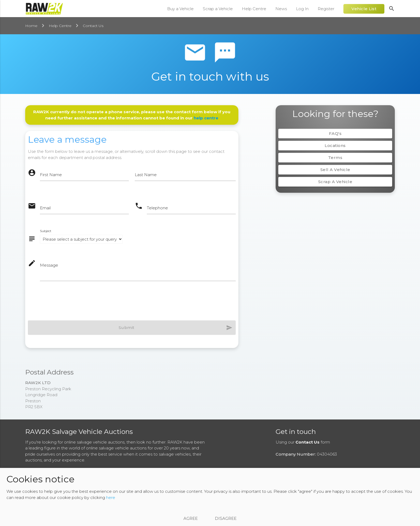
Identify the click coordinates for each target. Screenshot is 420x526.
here (111, 497)
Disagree (226, 518)
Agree (191, 518)
